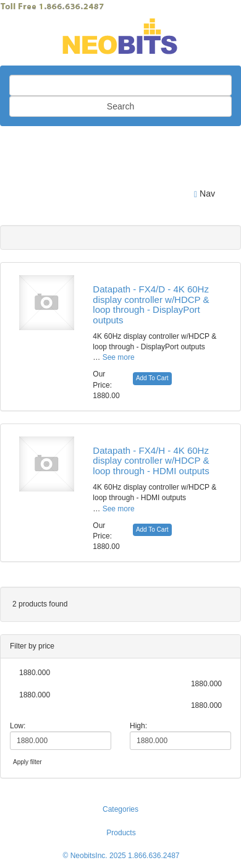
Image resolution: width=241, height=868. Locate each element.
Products (121, 833)
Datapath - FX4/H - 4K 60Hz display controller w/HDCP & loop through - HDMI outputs (151, 461)
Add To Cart (152, 378)
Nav (205, 194)
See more (119, 357)
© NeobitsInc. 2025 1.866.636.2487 (121, 856)
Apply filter (27, 762)
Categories (120, 809)
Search (120, 106)
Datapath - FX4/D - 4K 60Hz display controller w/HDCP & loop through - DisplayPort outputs (151, 304)
